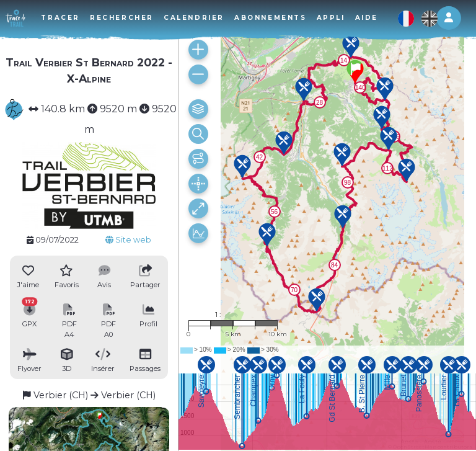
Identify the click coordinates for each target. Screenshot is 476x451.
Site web (128, 240)
